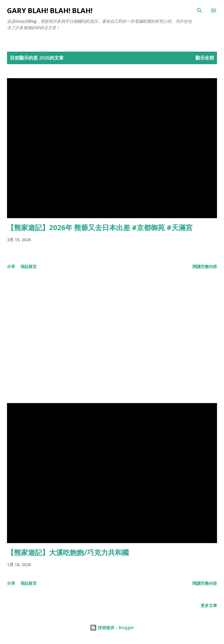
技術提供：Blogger (112, 628)
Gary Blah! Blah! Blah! (50, 10)
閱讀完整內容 (205, 266)
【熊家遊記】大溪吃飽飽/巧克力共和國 (68, 552)
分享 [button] (11, 266)
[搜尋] (199, 10)
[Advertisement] (112, 337)
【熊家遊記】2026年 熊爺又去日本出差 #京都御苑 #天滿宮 (100, 227)
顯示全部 (205, 58)
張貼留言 (29, 266)
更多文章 (209, 605)
